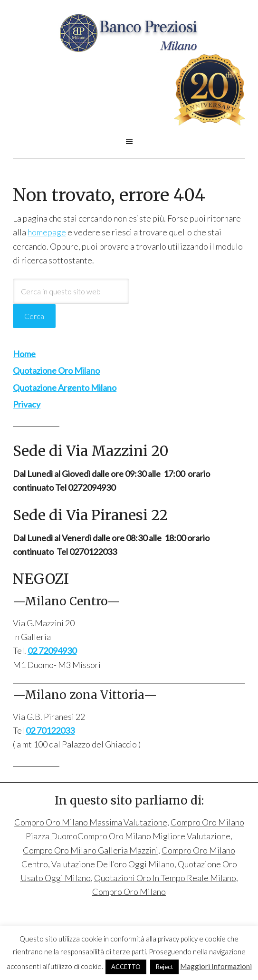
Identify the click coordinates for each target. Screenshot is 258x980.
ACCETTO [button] (126, 967)
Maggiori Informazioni (216, 966)
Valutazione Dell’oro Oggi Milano (113, 864)
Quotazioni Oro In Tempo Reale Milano (165, 878)
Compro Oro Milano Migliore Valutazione (154, 836)
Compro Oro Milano (129, 33)
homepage (47, 232)
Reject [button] (164, 967)
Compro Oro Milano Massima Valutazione (91, 822)
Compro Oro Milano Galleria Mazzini (91, 850)
